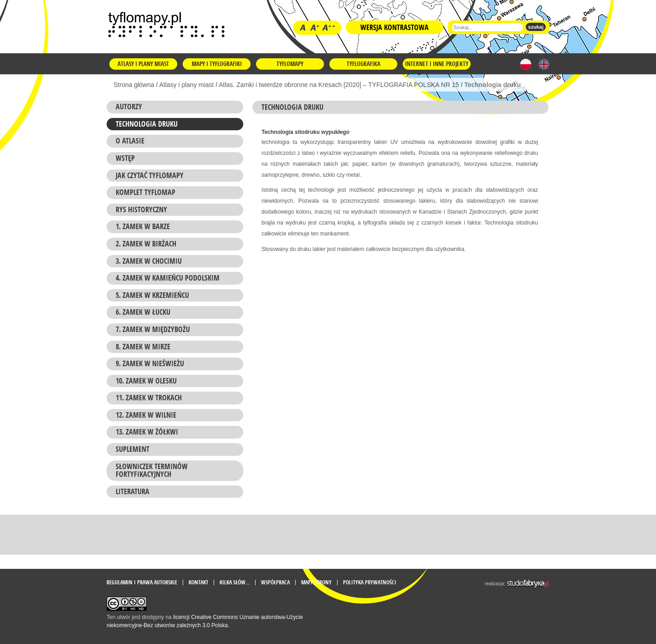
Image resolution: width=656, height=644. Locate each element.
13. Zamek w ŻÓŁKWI (147, 432)
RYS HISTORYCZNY (141, 210)
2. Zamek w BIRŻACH (146, 244)
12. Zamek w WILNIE (146, 415)
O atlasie (130, 141)
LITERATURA (133, 491)
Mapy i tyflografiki (217, 64)
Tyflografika (364, 64)
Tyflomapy (290, 64)
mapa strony (316, 583)
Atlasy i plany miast (143, 64)
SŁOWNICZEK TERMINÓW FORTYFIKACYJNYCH (152, 470)
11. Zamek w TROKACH (149, 398)
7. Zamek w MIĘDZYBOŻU (153, 329)
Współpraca (275, 583)
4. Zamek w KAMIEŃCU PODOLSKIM (168, 278)
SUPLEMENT (133, 449)
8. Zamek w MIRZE (143, 347)
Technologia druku (147, 124)
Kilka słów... (235, 583)
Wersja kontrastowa (395, 27)
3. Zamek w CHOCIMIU (149, 261)
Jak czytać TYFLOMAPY (150, 175)
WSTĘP (125, 158)
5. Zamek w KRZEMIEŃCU (152, 295)
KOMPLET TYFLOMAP (146, 192)
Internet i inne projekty (437, 64)
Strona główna (134, 85)
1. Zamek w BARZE (143, 226)
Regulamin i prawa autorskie (142, 583)
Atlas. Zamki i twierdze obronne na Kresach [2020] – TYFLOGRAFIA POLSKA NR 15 (339, 85)
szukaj (536, 27)
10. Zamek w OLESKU (146, 381)
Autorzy (129, 107)
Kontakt (198, 583)
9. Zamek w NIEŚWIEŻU (150, 363)
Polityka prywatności (370, 583)
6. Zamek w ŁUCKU (143, 312)
